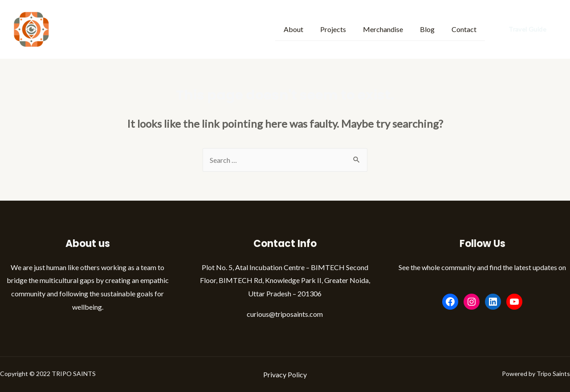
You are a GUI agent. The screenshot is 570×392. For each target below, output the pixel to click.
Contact (465, 29)
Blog (431, 29)
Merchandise (390, 29)
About (305, 29)
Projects (342, 29)
